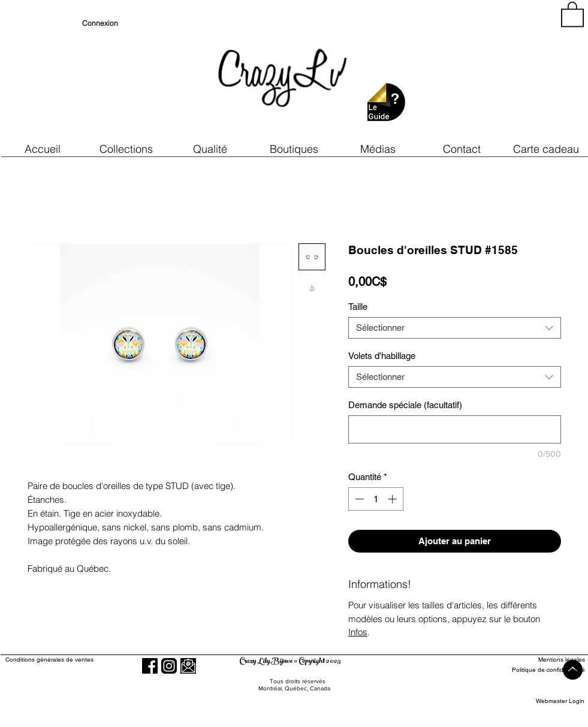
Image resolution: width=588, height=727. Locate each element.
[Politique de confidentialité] (541, 670)
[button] (210, 149)
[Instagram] (169, 666)
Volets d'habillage (382, 356)
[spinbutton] (376, 499)
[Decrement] (358, 499)
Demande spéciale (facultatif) (405, 405)
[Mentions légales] (541, 660)
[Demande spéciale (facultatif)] (455, 429)
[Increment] (393, 499)
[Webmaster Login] (560, 702)
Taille (358, 307)
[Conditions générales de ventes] (84, 660)
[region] (477, 72)
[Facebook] (150, 666)
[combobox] (455, 328)
